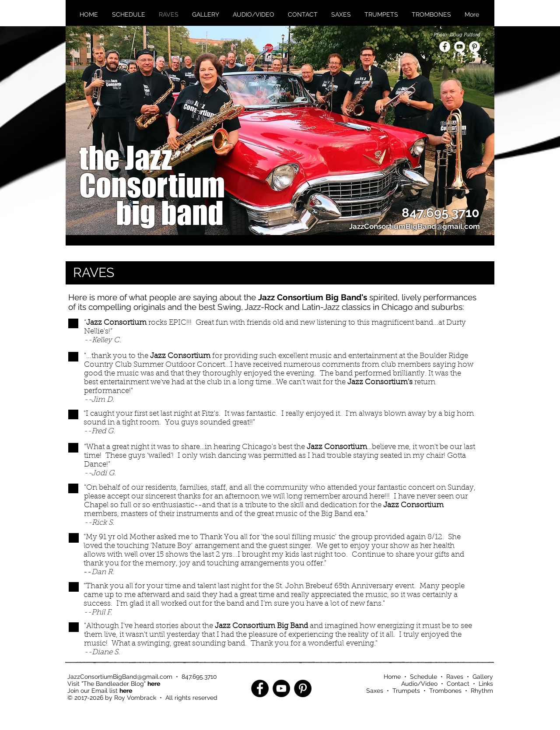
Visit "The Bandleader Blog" (114, 684)
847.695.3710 (199, 677)
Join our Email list (100, 691)
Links (486, 684)
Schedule (423, 677)
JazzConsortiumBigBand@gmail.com (120, 677)
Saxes (375, 691)
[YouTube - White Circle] (460, 47)
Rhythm (482, 691)
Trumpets (406, 691)
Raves (455, 677)
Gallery (483, 677)
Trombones (445, 691)
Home (392, 677)
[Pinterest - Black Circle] (303, 688)
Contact (458, 684)
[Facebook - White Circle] (445, 47)
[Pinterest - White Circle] (474, 47)
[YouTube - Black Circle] (281, 688)
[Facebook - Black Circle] (260, 688)
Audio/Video (419, 684)
